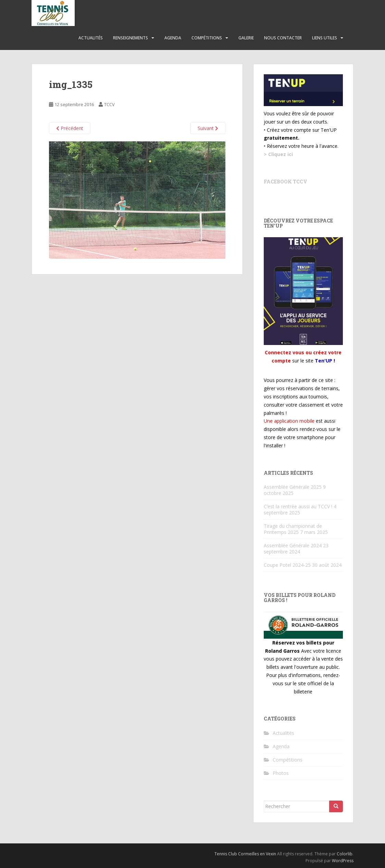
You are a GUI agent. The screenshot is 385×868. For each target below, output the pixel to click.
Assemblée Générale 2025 (293, 487)
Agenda (173, 38)
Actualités (91, 38)
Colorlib (345, 854)
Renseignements (131, 38)
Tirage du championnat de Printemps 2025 (293, 529)
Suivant (208, 128)
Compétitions (207, 38)
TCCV (109, 104)
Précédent (70, 128)
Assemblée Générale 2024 (293, 545)
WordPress (343, 861)
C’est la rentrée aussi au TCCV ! (298, 506)
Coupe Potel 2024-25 (287, 565)
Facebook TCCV (285, 182)
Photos (281, 773)
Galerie (246, 38)
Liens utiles (325, 38)
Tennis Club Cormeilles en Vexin (245, 854)
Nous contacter (283, 38)
